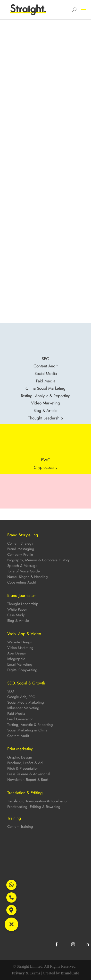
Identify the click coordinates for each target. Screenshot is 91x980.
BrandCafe (70, 973)
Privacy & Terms (26, 973)
